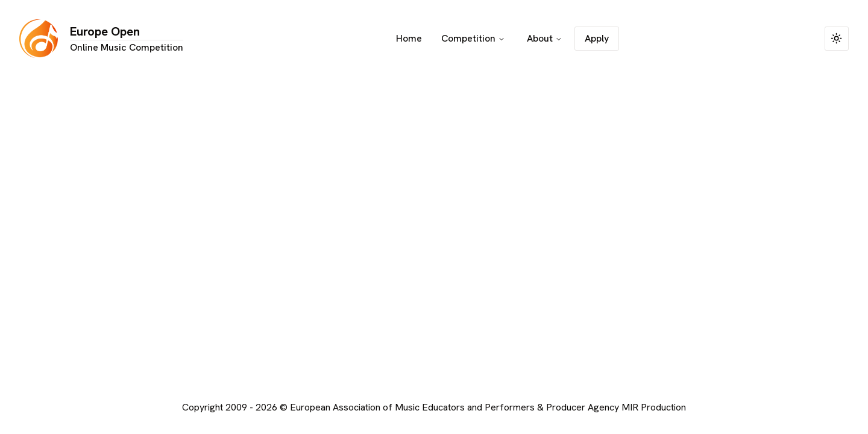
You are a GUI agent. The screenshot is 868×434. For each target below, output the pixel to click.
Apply (597, 38)
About (545, 38)
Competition (473, 38)
